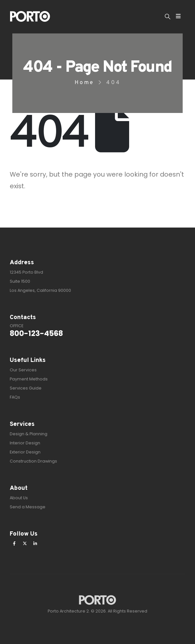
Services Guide (26, 388)
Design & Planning (29, 434)
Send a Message (28, 507)
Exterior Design (25, 452)
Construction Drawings (33, 461)
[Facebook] (14, 543)
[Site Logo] (30, 16)
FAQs (15, 397)
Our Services (23, 370)
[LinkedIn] (35, 543)
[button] (168, 17)
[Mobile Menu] (178, 16)
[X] (25, 543)
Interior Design (25, 443)
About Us (19, 498)
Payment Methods (29, 379)
